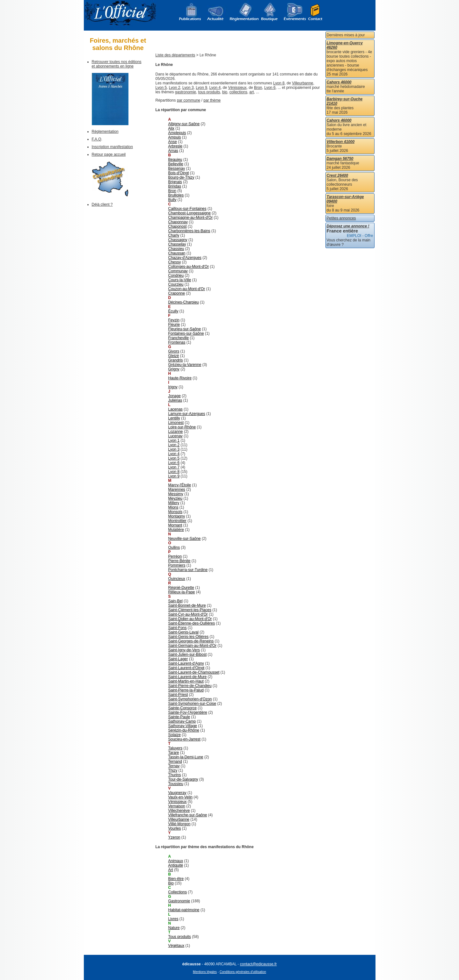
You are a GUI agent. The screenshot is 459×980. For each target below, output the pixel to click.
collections (238, 92)
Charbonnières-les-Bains (189, 231)
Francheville (179, 338)
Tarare (174, 753)
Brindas (175, 186)
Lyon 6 (270, 88)
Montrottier (177, 521)
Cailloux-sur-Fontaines (187, 209)
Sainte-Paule (179, 717)
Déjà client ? (102, 204)
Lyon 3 (188, 88)
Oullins (174, 547)
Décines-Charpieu (184, 302)
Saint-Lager (178, 659)
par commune (189, 100)
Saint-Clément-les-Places (190, 610)
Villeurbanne (303, 83)
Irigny (173, 387)
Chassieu (176, 249)
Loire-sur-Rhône (182, 427)
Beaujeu (175, 160)
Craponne (177, 293)
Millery (174, 503)
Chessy (175, 262)
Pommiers (177, 565)
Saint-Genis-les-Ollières (189, 637)
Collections (178, 892)
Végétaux (176, 946)
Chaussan (177, 253)
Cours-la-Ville (180, 280)
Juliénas (175, 400)
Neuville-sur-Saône (185, 539)
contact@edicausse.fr (259, 964)
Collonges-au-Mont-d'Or (189, 267)
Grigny (174, 369)
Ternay (174, 766)
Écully (173, 311)
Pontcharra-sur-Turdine (188, 570)
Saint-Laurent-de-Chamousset (194, 672)
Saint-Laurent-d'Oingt (186, 668)
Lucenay (175, 436)
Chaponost (178, 226)
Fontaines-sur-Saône (186, 333)
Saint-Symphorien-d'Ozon (190, 699)
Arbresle (175, 146)
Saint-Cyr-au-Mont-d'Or (188, 614)
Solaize (175, 735)
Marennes (177, 490)
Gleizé (174, 356)
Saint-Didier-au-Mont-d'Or (190, 619)
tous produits (209, 92)
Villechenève (179, 811)
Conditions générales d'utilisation (243, 972)
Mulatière (176, 530)
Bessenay (177, 168)
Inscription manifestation (112, 147)
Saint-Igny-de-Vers (184, 650)
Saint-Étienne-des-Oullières (192, 623)
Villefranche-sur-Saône (188, 815)
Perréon (175, 556)
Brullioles (176, 195)
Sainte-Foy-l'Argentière (188, 712)
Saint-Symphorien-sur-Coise (192, 704)
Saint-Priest (178, 695)
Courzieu (176, 284)
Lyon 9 (201, 88)
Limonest (176, 423)
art (251, 92)
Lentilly (174, 418)
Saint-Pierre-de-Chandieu (190, 686)
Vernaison (177, 806)
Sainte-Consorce (182, 708)
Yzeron (174, 837)
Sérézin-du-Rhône (184, 730)
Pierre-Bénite (179, 561)
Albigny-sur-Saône (184, 124)
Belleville (176, 164)
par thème (212, 100)
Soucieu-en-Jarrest (184, 739)
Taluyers (175, 748)
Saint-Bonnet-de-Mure (187, 605)
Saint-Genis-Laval (183, 632)
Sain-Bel (175, 601)
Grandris (176, 360)
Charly (174, 235)
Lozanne (176, 432)
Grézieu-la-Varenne (185, 365)
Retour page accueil (109, 154)
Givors (174, 351)
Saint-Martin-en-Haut (186, 681)
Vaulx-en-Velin (181, 797)
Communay (178, 271)
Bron (258, 88)
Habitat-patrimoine (184, 910)
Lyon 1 (174, 440)
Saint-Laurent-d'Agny (186, 663)
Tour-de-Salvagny (183, 779)
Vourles (175, 828)
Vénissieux (237, 88)
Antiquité (176, 865)
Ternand (175, 762)
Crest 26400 (337, 175)
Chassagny (178, 240)
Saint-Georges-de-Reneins (191, 641)
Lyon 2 (175, 88)
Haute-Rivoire (180, 378)
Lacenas (175, 409)
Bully (172, 200)
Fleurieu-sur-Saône (185, 329)
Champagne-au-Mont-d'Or (191, 218)
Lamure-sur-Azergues (187, 414)
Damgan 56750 (340, 159)
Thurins (175, 775)
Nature (174, 928)
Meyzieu (175, 498)
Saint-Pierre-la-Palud (186, 690)
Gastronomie (179, 901)
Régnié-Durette (181, 588)
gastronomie (186, 92)
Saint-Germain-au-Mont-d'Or (193, 646)
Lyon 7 (174, 467)
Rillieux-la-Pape (182, 592)
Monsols (175, 512)
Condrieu (176, 275)
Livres (173, 919)
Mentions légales (205, 972)
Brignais (175, 182)
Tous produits (180, 937)
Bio (171, 883)
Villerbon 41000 (341, 142)
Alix (171, 128)
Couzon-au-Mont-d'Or (187, 289)
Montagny (177, 516)
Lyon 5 (161, 88)
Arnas (173, 151)
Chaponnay (178, 222)
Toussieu (176, 784)
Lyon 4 (215, 88)
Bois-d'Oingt (179, 173)
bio (225, 92)
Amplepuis (177, 133)
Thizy (173, 770)
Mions (173, 507)
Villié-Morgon (179, 824)
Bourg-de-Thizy (181, 177)
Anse (173, 142)
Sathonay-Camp (182, 721)
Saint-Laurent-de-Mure (188, 677)
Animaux (176, 861)
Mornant (175, 525)
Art (171, 870)
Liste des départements (175, 55)
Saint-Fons (178, 628)
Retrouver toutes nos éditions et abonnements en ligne (117, 64)
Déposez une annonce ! (348, 226)
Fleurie (174, 325)
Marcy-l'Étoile (180, 485)
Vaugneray (177, 793)
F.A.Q (97, 139)
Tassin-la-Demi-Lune (186, 757)
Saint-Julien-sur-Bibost (188, 655)
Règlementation (105, 132)
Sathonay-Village (183, 726)
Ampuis (175, 137)
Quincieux (177, 579)
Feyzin (174, 320)
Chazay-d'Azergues (185, 258)
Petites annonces (341, 218)
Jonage (175, 396)
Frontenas (177, 342)
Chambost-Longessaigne (189, 213)
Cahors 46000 (339, 82)
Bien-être (176, 879)
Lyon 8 (279, 83)
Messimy (176, 494)
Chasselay (177, 244)
